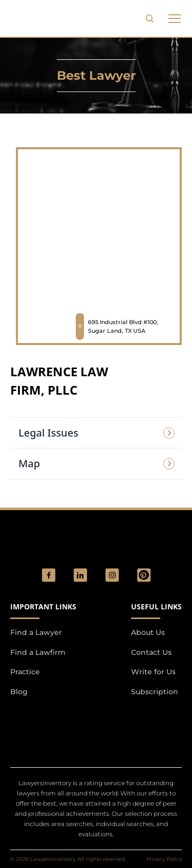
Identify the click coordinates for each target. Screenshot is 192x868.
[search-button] (150, 18)
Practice (25, 672)
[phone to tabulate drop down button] (175, 18)
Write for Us (153, 672)
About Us (148, 632)
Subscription (155, 692)
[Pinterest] (144, 575)
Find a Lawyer (36, 632)
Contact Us (151, 652)
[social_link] (49, 575)
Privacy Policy (164, 859)
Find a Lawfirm (38, 652)
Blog (19, 692)
